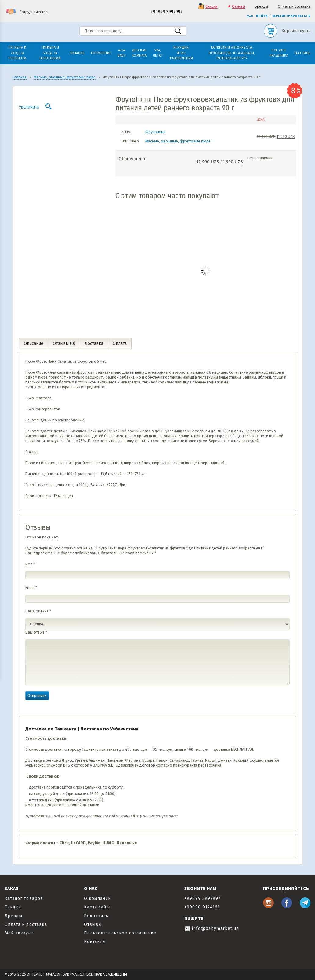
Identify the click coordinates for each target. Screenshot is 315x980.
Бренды (261, 7)
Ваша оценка (38, 611)
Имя (30, 564)
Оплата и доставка (294, 7)
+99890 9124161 (202, 907)
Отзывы (239, 7)
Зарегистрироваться (291, 16)
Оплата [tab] (120, 344)
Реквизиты (96, 916)
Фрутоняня (155, 132)
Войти (257, 16)
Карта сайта (98, 907)
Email (31, 588)
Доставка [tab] (94, 344)
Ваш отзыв (36, 632)
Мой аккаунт (19, 933)
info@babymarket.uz (212, 928)
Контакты (95, 942)
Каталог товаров (24, 899)
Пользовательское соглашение (120, 933)
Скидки (212, 7)
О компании (98, 899)
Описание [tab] (34, 344)
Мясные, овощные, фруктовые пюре (178, 141)
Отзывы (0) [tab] (64, 344)
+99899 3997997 (167, 12)
